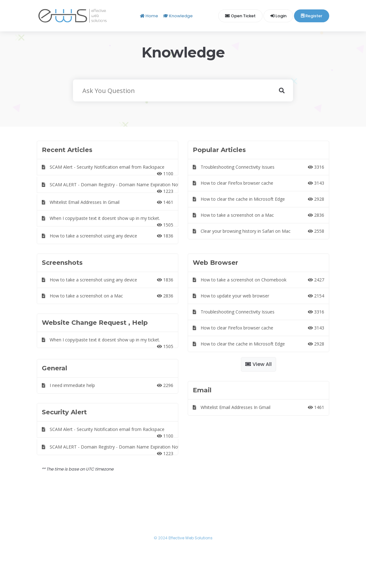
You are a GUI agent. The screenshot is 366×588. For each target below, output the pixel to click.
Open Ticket (240, 16)
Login (278, 16)
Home (149, 16)
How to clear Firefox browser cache (258, 183)
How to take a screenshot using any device (108, 236)
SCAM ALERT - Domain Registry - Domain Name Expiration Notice (110, 187)
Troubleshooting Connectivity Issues (258, 167)
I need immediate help (108, 385)
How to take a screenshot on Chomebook (258, 280)
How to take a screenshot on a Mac (258, 215)
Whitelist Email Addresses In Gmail (108, 202)
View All (258, 364)
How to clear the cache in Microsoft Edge (258, 199)
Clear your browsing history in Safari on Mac (258, 231)
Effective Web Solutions (191, 538)
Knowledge (178, 16)
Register (312, 16)
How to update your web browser (258, 296)
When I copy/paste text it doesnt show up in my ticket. (108, 221)
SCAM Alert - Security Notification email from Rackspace (108, 170)
